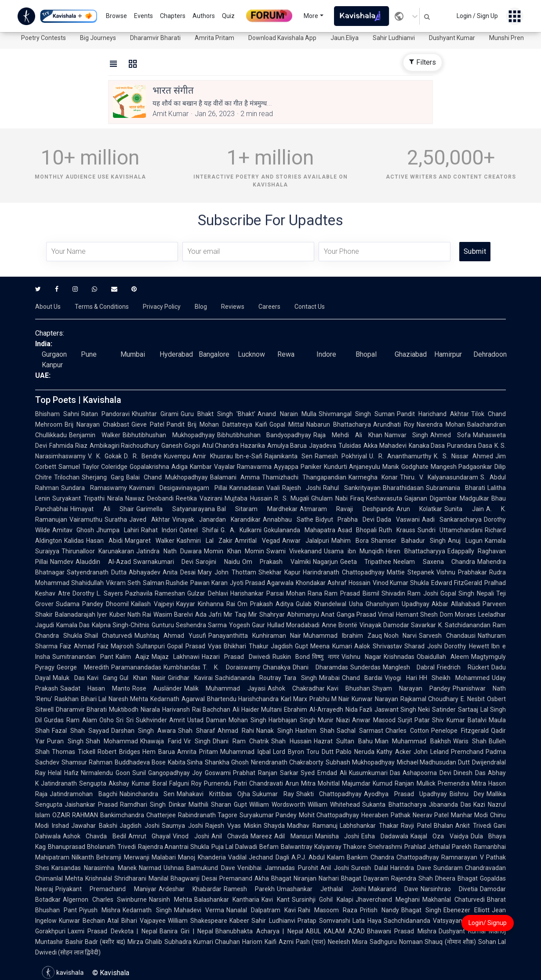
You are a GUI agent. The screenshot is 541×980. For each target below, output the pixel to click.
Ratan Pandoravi (105, 414)
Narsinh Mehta (171, 900)
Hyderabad (176, 354)
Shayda (274, 826)
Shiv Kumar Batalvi (459, 720)
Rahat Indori (159, 530)
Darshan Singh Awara (143, 731)
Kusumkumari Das (375, 773)
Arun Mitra (300, 783)
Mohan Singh (247, 720)
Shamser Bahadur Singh (408, 541)
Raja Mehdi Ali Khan (348, 435)
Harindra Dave (411, 868)
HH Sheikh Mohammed (454, 678)
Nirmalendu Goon (105, 773)
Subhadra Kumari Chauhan (202, 942)
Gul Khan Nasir (143, 678)
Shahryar (272, 614)
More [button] (311, 16)
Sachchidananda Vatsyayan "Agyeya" (437, 921)
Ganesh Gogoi (181, 446)
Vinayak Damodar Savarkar (398, 625)
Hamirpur (448, 354)
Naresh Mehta (128, 699)
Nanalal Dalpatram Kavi (261, 910)
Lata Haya (367, 921)
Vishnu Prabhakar (462, 572)
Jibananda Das (450, 804)
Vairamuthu (86, 519)
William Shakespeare (198, 921)
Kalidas (74, 541)
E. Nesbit (473, 699)
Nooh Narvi (401, 636)
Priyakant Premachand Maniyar (106, 889)
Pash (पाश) (311, 942)
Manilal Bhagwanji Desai (183, 878)
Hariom (252, 942)
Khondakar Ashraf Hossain (333, 583)
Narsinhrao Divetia (449, 889)
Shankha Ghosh (227, 762)
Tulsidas (350, 446)
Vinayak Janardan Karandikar (216, 519)
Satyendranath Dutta (97, 572)
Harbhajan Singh (292, 720)
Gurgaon (54, 354)
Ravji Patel (416, 826)
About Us (48, 307)
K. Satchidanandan (464, 625)
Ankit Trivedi (473, 826)
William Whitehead (334, 804)
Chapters (173, 16)
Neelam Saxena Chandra (434, 562)
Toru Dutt (320, 752)
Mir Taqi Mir (240, 614)
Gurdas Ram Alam (71, 720)
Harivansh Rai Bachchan (196, 709)
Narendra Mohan (441, 424)
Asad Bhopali (357, 530)
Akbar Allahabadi (456, 604)
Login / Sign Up (477, 16)
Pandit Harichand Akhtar (433, 414)
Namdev (62, 562)
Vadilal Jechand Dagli (259, 857)
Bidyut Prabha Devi (345, 519)
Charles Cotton (407, 731)
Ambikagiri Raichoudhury (125, 446)
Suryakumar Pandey (268, 815)
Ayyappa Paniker (298, 467)
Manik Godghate (405, 467)
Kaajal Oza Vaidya (439, 836)
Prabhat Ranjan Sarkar (266, 773)
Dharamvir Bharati (155, 38)
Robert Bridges (119, 752)
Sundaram (448, 868)
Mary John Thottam (227, 572)
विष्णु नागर (326, 657)
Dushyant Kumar (452, 38)
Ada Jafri (208, 614)
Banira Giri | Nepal (186, 931)
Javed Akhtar (150, 519)
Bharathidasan (403, 488)
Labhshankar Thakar (369, 826)
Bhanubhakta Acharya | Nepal (259, 931)
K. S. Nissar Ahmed (463, 456)
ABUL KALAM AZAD (335, 931)
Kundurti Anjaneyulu (352, 467)
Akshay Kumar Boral (138, 783)
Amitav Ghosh (73, 530)
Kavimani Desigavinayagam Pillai (178, 488)
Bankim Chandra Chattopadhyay (393, 857)
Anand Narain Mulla (287, 414)
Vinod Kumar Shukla (401, 583)
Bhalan (443, 826)
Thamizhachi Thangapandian (304, 477)
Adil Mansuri (293, 836)
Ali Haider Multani (257, 709)
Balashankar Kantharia (227, 900)
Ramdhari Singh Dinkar (153, 804)
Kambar (201, 467)
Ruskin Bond (291, 657)
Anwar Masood (374, 720)
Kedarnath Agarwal (177, 699)
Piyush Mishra (100, 910)
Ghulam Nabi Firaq (338, 498)
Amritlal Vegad (257, 541)
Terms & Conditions (102, 307)
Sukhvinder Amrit (161, 720)
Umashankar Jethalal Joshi (321, 889)
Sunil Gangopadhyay (161, 773)
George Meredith (83, 667)
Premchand (467, 752)
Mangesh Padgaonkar (462, 467)
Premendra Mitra (462, 783)
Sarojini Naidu (218, 562)
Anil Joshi (335, 868)
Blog (201, 307)
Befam (269, 847)
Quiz (228, 16)
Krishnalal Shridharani (116, 878)
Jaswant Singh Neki (402, 709)
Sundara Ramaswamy (94, 488)
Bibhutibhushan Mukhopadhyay (169, 435)
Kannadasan (247, 488)
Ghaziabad (411, 354)
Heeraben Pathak (386, 815)
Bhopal (366, 354)
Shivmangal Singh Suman (357, 414)
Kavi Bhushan (349, 688)
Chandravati (266, 783)
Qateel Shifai (199, 530)
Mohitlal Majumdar (344, 783)
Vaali (273, 488)
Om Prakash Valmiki (276, 562)
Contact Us (310, 307)
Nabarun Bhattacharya (339, 424)
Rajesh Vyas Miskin (233, 826)
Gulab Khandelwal (321, 604)
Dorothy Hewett (467, 646)
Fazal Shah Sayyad (80, 731)
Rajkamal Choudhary (429, 699)
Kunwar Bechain (82, 921)
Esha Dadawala (385, 836)
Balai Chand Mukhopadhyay (167, 477)
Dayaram (376, 878)
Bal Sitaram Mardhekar (257, 509)
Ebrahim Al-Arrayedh (313, 709)
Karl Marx (294, 699)
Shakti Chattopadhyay (329, 794)
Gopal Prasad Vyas (194, 646)
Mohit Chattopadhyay (329, 815)
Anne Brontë (339, 625)
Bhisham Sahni (57, 414)
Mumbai (133, 354)
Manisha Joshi (337, 836)
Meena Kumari (331, 646)
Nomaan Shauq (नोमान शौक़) (438, 942)
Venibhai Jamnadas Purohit (278, 868)
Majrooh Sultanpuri (138, 646)
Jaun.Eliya (345, 38)
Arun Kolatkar (419, 509)
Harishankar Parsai (257, 593)
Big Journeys (98, 38)
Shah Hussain (291, 741)
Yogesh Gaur (247, 625)
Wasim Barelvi (173, 614)
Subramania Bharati (456, 488)
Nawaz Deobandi (149, 498)
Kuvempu (177, 456)
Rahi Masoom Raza (328, 910)
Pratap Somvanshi (324, 921)
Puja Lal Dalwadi (234, 847)
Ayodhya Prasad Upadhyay (405, 794)
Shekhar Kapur (280, 572)
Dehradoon (490, 354)
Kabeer (239, 921)
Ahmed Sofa (450, 435)
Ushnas (174, 868)
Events (143, 16)
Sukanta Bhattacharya (394, 804)
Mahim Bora (350, 541)
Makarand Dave (393, 889)
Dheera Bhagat (456, 878)
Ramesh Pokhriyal (341, 456)
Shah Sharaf (197, 731)
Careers (269, 307)
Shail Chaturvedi (109, 636)
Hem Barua (159, 752)
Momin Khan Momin (234, 551)
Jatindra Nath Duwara (169, 551)
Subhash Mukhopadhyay (360, 762)
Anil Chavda (230, 836)
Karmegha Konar (373, 477)
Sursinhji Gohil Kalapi (323, 900)
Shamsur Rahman (87, 762)
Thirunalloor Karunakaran (98, 551)
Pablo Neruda (355, 752)
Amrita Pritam (214, 38)
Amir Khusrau (213, 456)
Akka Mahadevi (385, 446)
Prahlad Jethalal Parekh (438, 847)
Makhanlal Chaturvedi (454, 900)
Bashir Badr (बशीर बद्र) (95, 942)
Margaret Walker (150, 541)
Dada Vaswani (398, 519)
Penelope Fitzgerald (460, 731)
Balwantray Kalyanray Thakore (324, 847)
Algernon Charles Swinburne (105, 900)
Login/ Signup (488, 923)
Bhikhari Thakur (246, 646)
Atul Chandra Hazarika (234, 446)
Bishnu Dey (467, 794)
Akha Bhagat (273, 878)
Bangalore (214, 354)
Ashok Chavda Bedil (94, 836)
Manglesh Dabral (409, 667)
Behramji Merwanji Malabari (136, 857)
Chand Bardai (362, 678)
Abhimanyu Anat (311, 614)
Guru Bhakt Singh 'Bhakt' (218, 414)
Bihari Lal (94, 699)
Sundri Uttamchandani (450, 530)
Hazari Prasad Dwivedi (236, 657)
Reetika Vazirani (199, 498)
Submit (475, 251)
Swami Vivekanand (294, 551)
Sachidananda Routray (248, 678)
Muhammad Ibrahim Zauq (342, 636)
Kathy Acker (394, 752)
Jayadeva (323, 446)
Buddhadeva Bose (140, 762)
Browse (116, 16)
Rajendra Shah (412, 878)
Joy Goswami (211, 773)
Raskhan (67, 699)
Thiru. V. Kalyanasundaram (439, 477)
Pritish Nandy (379, 910)
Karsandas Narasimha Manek (94, 868)
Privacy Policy (162, 307)
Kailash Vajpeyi (152, 604)
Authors (204, 16)
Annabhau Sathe (288, 519)
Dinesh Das (470, 773)
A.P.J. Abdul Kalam (318, 857)
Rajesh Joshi (302, 488)
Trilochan (67, 477)
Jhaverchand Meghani (388, 900)
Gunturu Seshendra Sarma (189, 625)
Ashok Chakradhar (296, 688)
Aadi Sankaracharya (452, 519)
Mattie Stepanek (410, 572)
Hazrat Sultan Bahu (343, 741)
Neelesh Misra (348, 942)
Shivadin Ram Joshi (410, 593)
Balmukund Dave (211, 868)
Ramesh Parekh (249, 889)
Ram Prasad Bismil (352, 593)
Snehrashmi (385, 847)
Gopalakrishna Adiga (159, 467)
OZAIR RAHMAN (75, 815)
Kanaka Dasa (427, 446)
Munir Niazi (334, 720)
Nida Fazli (359, 709)
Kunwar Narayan (375, 699)
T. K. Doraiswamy (232, 667)
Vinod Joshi (191, 836)
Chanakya (277, 667)
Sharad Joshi (423, 646)
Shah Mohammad (112, 741)
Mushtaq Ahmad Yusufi (170, 636)
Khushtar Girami (155, 414)
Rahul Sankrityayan (352, 488)
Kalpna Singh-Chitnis (121, 625)
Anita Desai (179, 572)
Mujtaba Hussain (248, 498)
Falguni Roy (185, 783)
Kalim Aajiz (133, 657)
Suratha (116, 519)
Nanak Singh (275, 731)
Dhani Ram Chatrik (241, 741)
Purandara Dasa (470, 446)
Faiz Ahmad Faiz (84, 646)
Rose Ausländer (157, 688)
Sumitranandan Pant (83, 657)
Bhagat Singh (421, 910)
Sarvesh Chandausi (447, 636)
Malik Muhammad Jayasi (225, 688)
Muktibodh (124, 709)
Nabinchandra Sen (147, 794)
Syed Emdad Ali (324, 773)
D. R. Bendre (143, 456)
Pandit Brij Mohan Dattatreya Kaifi (217, 424)
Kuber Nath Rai (130, 614)
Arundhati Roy (394, 424)
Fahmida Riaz (68, 446)
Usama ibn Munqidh (354, 551)
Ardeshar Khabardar (190, 889)
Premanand (236, 878)
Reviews (233, 307)
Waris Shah (470, 741)
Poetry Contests (44, 38)
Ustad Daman (207, 720)
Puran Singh (65, 741)
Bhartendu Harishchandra (243, 699)
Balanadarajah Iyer (81, 614)
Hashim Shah (315, 731)
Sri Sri (125, 720)
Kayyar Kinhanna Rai (206, 604)
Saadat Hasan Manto (95, 688)
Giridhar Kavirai (190, 678)
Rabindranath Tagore (208, 815)
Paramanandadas (136, 667)
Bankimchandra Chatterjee (138, 815)
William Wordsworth (277, 804)
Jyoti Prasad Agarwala (262, 583)
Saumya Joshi (182, 826)
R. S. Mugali (291, 498)
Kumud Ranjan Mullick (404, 783)
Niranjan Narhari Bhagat (327, 878)
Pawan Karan (209, 583)
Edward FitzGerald (457, 583)
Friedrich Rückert (463, 667)
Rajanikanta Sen (289, 456)
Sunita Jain (464, 509)
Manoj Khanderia (202, 857)
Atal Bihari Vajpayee (136, 921)
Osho (107, 720)
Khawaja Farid (161, 741)
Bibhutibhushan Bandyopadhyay (264, 435)
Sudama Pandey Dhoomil (92, 604)
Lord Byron (289, 752)
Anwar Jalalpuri (306, 541)
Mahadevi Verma (199, 910)
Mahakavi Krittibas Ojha (213, 794)
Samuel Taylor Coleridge (93, 467)
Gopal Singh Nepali (467, 593)
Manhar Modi (469, 815)
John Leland (431, 752)
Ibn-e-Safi (249, 456)
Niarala (150, 709)
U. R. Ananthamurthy (400, 456)
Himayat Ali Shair (102, 509)
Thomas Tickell (74, 752)
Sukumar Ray (273, 794)
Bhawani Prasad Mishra (402, 931)
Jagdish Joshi (140, 826)
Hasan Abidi (104, 541)
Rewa (286, 354)
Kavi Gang (102, 678)
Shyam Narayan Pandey (411, 688)
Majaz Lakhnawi (176, 657)
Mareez (261, 836)
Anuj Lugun (465, 541)
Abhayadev (145, 572)
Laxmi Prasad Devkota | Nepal (113, 931)
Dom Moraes (458, 614)
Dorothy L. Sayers (98, 593)
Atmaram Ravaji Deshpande (347, 509)
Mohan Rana (304, 593)
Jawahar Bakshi (94, 826)
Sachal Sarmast (360, 731)
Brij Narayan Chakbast (97, 424)
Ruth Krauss (397, 530)
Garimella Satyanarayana (176, 509)
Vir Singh (197, 741)
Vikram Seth (123, 583)
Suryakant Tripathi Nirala (88, 498)
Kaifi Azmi (279, 942)
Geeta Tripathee (366, 562)
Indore (326, 354)
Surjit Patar (414, 720)
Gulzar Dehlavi (208, 593)
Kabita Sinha (185, 762)
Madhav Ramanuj (312, 826)
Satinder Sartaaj (455, 709)
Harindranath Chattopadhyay (344, 572)
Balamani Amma (235, 477)
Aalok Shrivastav (378, 646)
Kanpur (52, 365)
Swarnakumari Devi (163, 562)
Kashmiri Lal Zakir (205, 541)
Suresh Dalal (369, 868)
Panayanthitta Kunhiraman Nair (255, 636)
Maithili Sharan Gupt (218, 804)
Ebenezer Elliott (467, 910)
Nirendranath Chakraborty (287, 762)
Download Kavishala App (282, 38)
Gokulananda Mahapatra (299, 530)
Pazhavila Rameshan (155, 593)
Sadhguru (383, 942)
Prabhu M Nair (329, 699)
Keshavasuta (384, 498)
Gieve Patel (148, 424)
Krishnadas (399, 657)
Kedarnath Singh (147, 910)
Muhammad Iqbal (245, 752)
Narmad (150, 868)
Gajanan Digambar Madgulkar (447, 498)
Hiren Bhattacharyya (415, 551)
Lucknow (251, 354)
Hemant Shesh (417, 614)
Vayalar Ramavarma (243, 467)
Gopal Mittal (287, 424)
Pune (89, 354)
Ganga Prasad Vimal (365, 614)
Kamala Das (73, 625)
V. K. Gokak (105, 456)
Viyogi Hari (401, 678)
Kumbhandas (182, 667)
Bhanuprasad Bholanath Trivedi (92, 847)
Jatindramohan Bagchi (84, 794)
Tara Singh (300, 678)
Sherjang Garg (103, 477)
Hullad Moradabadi (293, 625)
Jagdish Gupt (290, 646)
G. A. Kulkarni (241, 530)
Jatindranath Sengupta (74, 783)
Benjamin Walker (95, 435)
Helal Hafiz (63, 773)
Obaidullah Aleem (443, 657)
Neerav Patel (431, 815)
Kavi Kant (276, 900)
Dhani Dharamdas (320, 667)
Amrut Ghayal (149, 836)
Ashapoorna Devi (427, 773)
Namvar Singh (407, 435)
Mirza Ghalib (145, 942)
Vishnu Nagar (361, 657)
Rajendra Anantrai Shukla (174, 847)
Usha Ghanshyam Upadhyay (389, 604)
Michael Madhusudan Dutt (434, 762)
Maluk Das (69, 678)
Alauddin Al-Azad (103, 562)
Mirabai (329, 678)
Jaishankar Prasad (91, 804)
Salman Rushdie (166, 583)
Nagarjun (325, 562)
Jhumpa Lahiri (117, 530)
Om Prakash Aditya (265, 604)
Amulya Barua (287, 446)
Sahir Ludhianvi (394, 38)
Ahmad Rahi (236, 731)
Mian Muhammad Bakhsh (413, 741)
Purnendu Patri (225, 783)
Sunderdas (365, 667)
